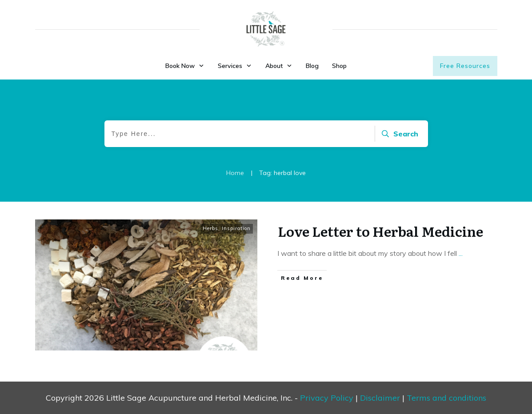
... (461, 253)
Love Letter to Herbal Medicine (380, 231)
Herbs (210, 228)
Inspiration (236, 228)
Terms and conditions (446, 398)
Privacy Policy (327, 398)
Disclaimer (380, 398)
